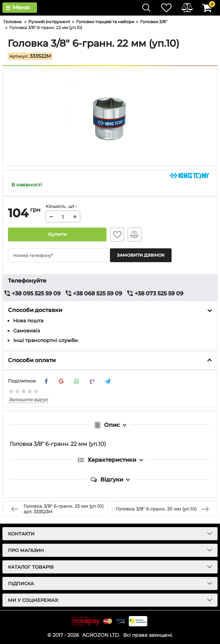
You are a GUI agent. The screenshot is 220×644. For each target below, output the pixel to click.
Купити (57, 234)
